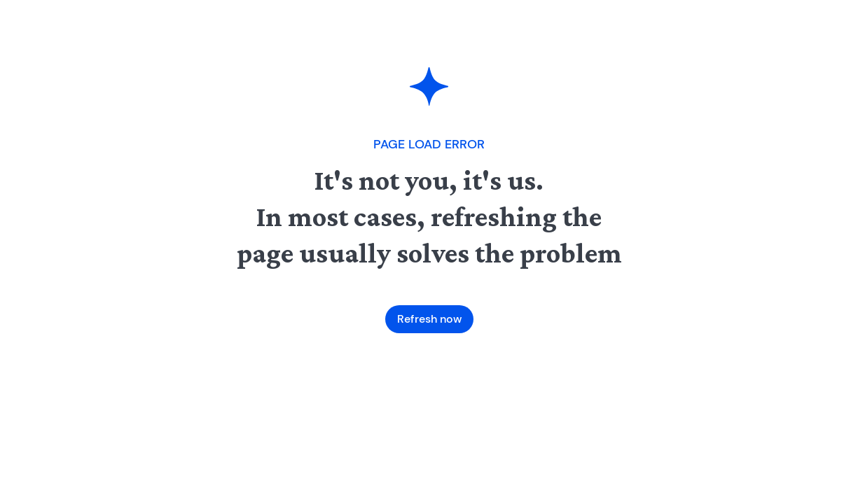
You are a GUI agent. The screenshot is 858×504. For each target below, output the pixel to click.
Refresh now (429, 319)
